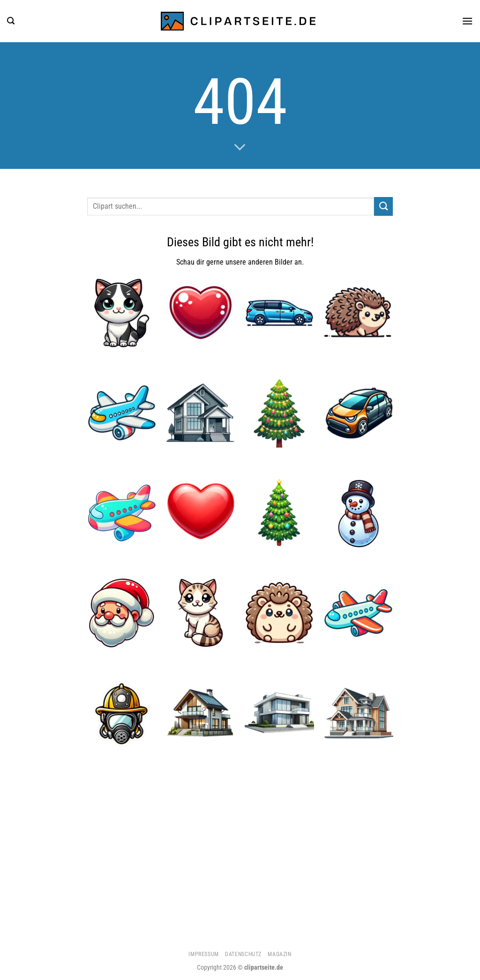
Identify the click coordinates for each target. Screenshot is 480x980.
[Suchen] (11, 21)
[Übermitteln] (383, 206)
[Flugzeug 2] (122, 513)
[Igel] (358, 313)
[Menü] (467, 21)
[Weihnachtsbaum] (280, 513)
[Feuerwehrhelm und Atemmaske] (122, 713)
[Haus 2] (358, 713)
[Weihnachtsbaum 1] (280, 413)
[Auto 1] (358, 413)
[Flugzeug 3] (358, 613)
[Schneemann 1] (358, 513)
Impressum (204, 954)
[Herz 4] (201, 313)
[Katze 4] (201, 613)
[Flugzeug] (122, 413)
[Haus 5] (201, 713)
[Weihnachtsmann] (122, 613)
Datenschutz (243, 954)
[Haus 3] (280, 713)
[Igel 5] (280, 613)
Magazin (279, 954)
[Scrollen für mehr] (240, 148)
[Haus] (201, 413)
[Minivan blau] (280, 313)
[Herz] (201, 513)
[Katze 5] (122, 313)
